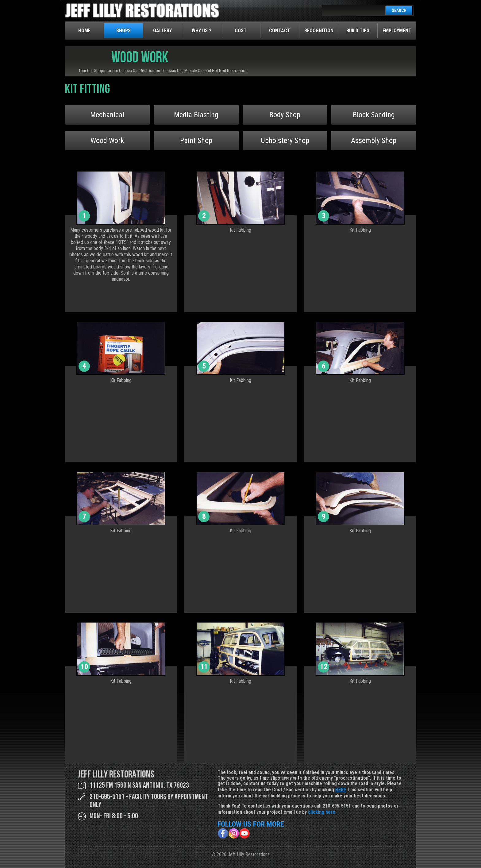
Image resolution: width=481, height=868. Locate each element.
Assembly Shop (374, 141)
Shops (123, 31)
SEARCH (399, 10)
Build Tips (358, 31)
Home (84, 31)
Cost (241, 31)
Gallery (162, 31)
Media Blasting (196, 115)
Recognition (319, 31)
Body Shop (285, 115)
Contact (280, 31)
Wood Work (107, 141)
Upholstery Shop (285, 141)
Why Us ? (202, 31)
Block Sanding (374, 115)
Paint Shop (196, 141)
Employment (397, 31)
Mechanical (107, 115)
